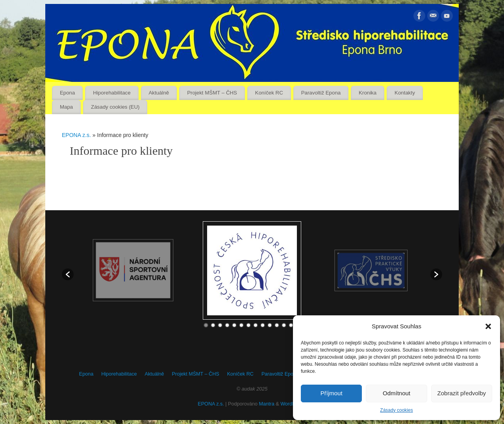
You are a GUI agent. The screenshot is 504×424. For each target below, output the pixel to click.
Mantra (267, 404)
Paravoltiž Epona (321, 93)
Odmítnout (397, 393)
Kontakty (405, 93)
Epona (67, 93)
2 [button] (213, 325)
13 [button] (291, 325)
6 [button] (241, 325)
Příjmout (332, 393)
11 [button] (277, 325)
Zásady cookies (396, 410)
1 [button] (206, 325)
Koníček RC (269, 93)
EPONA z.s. (76, 135)
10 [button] (270, 325)
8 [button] (256, 325)
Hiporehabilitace (112, 93)
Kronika (368, 93)
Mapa (66, 107)
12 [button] (284, 325)
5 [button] (234, 325)
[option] (252, 270)
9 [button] (263, 325)
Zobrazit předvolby (462, 393)
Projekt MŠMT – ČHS (212, 93)
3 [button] (220, 325)
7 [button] (248, 325)
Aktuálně (159, 93)
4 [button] (227, 325)
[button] (488, 326)
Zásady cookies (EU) (115, 107)
